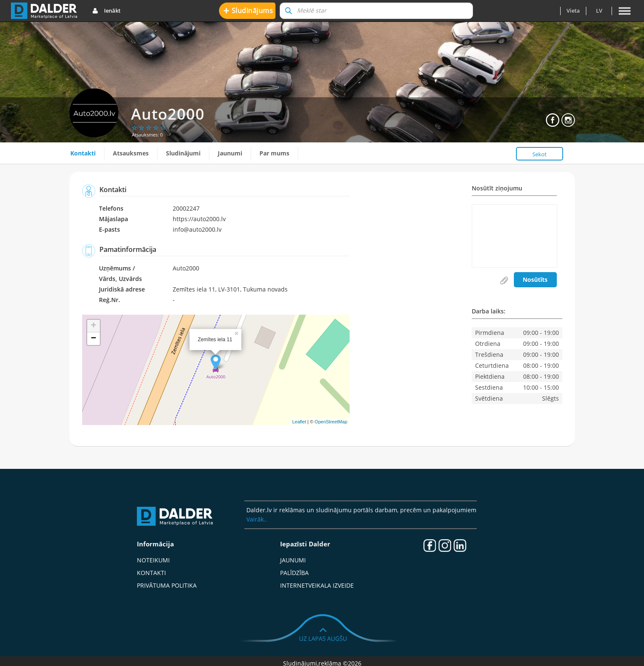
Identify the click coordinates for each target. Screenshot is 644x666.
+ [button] (93, 326)
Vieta (573, 11)
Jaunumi (230, 153)
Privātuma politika (167, 585)
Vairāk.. (257, 519)
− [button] (93, 339)
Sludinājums (248, 10)
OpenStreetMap (331, 422)
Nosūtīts (535, 280)
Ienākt (106, 11)
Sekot (540, 154)
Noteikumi (153, 560)
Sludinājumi (183, 153)
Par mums (274, 153)
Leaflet (299, 422)
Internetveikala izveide (317, 585)
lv (599, 11)
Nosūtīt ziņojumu (497, 189)
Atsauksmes (131, 153)
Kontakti (83, 153)
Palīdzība (294, 573)
